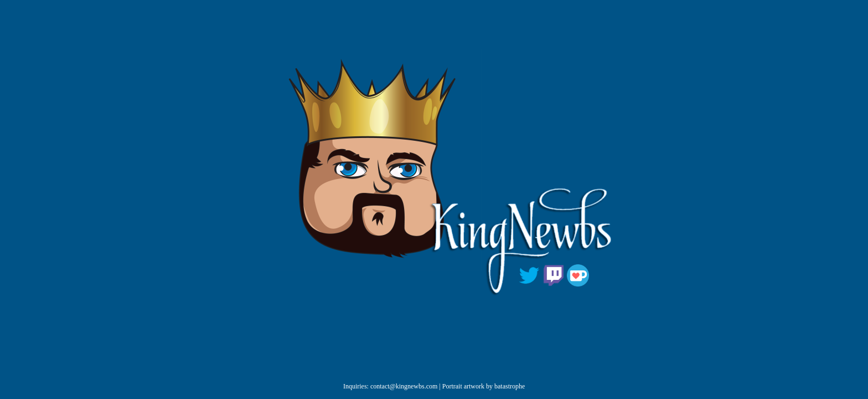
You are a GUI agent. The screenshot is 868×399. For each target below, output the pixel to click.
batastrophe (510, 386)
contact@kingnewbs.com (404, 386)
